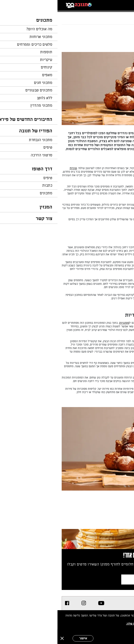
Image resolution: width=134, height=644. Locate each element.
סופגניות (67, 323)
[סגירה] (5, 638)
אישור (26, 638)
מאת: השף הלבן (110, 45)
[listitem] (44, 603)
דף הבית (123, 16)
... (113, 16)
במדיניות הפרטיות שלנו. (84, 624)
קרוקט (124, 247)
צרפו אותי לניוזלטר (95, 579)
